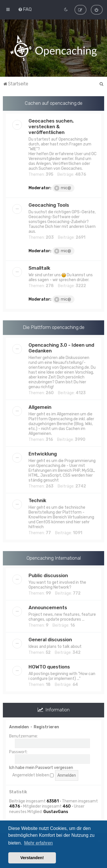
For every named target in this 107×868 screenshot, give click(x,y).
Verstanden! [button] (32, 858)
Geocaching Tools (49, 205)
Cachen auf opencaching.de (54, 103)
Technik (37, 500)
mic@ (63, 188)
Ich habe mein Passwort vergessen (41, 767)
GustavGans (56, 811)
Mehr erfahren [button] (38, 843)
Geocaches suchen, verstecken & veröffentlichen (51, 126)
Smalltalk (39, 268)
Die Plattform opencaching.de (54, 327)
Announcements (48, 607)
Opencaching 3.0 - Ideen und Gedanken (61, 348)
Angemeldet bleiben (33, 775)
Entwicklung (43, 453)
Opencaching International (54, 558)
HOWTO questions (49, 667)
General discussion (50, 640)
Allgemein (40, 407)
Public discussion (48, 575)
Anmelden (19, 727)
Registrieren (46, 727)
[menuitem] (25, 9)
